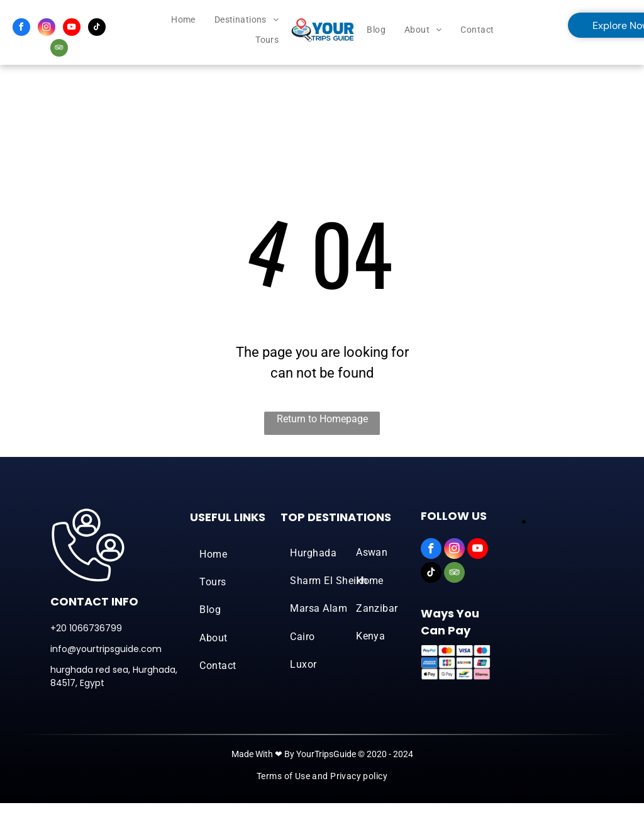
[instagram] (47, 29)
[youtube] (72, 29)
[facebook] (21, 29)
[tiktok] (97, 29)
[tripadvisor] (59, 49)
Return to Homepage (322, 419)
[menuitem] (183, 20)
